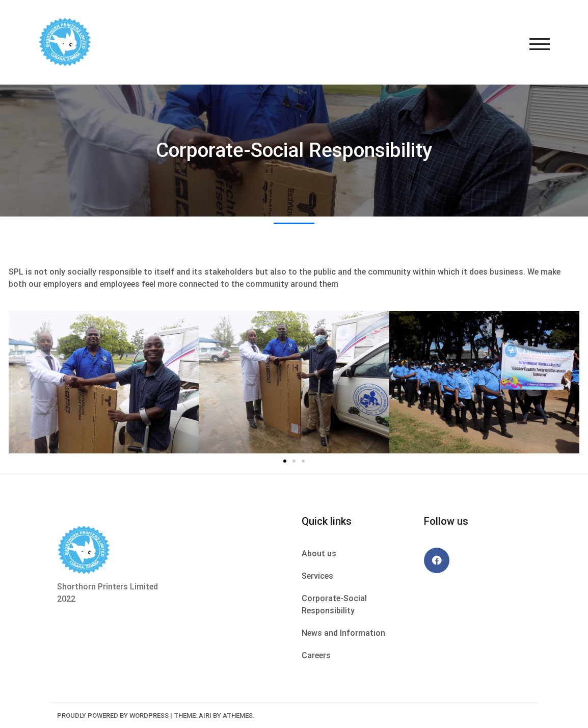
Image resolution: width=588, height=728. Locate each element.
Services (317, 576)
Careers (316, 655)
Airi (205, 716)
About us (319, 554)
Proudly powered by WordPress (113, 716)
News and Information (343, 633)
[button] (285, 461)
